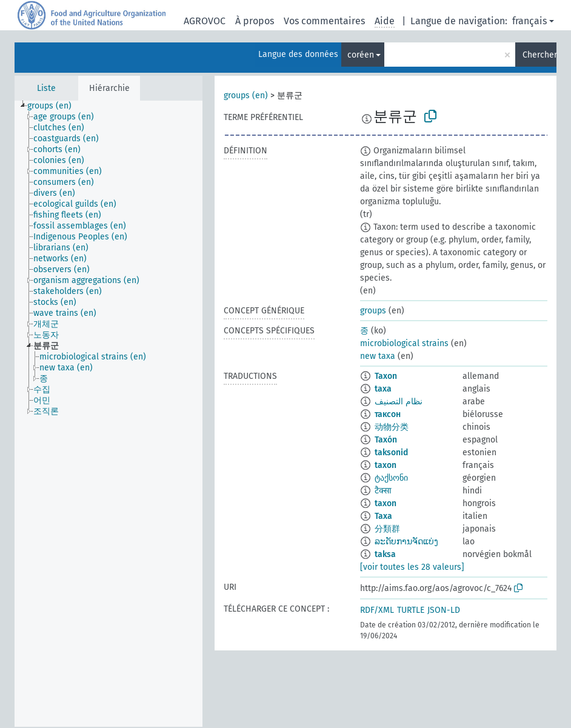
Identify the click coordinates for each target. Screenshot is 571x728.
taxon (386, 465)
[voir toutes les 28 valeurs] (412, 567)
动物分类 (392, 427)
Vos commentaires (324, 21)
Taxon (386, 376)
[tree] (109, 414)
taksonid (391, 452)
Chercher (539, 55)
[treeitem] (55, 106)
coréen (361, 55)
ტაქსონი (391, 478)
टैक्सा (383, 491)
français (529, 21)
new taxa (378, 356)
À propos (255, 21)
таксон (388, 414)
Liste (46, 88)
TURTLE (411, 610)
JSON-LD (444, 610)
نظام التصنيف (399, 402)
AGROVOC (205, 21)
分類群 (387, 529)
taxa (383, 389)
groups (373, 311)
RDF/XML (377, 610)
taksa (385, 554)
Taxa (383, 516)
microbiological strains (404, 343)
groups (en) (246, 95)
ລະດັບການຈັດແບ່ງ (406, 542)
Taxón (386, 440)
